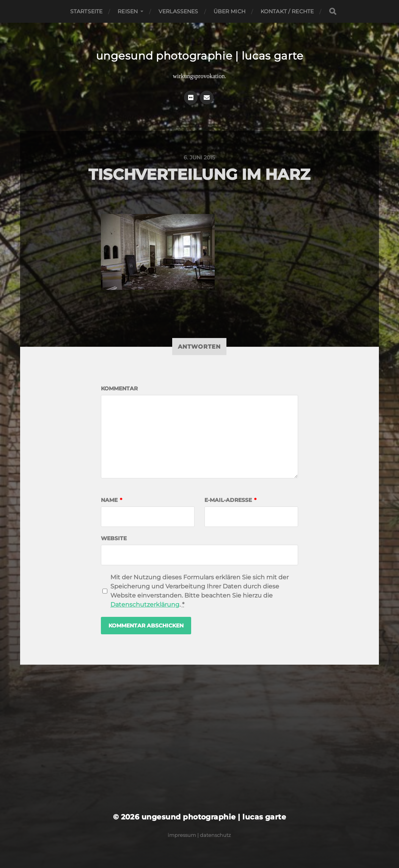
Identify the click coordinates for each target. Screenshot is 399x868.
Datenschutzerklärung (145, 605)
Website (114, 538)
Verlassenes (178, 11)
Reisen (128, 11)
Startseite (86, 11)
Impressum (182, 835)
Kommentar (119, 388)
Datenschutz (215, 835)
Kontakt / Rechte (287, 11)
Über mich (229, 11)
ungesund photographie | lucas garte (200, 56)
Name (112, 500)
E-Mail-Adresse (230, 500)
